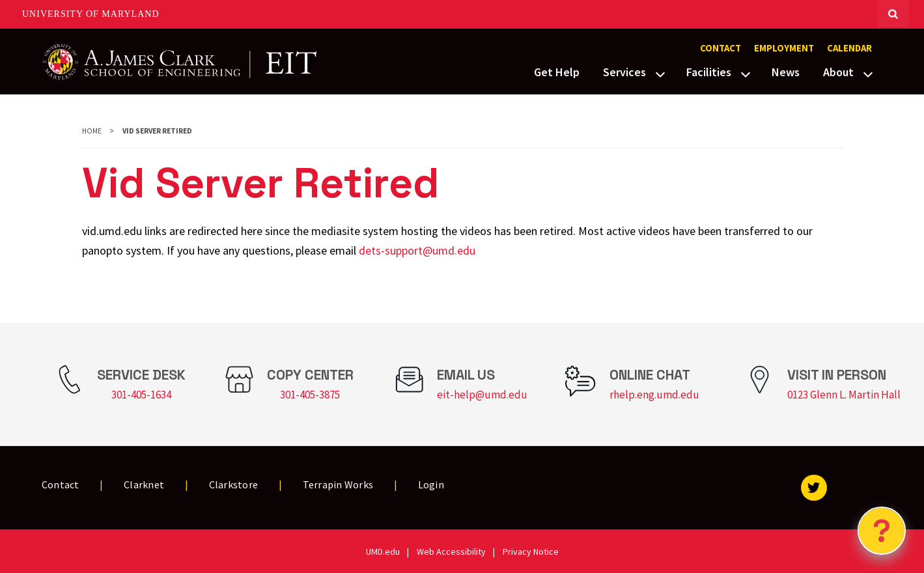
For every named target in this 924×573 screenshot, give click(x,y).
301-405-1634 (141, 395)
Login (431, 484)
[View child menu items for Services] (660, 73)
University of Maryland (91, 14)
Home (92, 131)
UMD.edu (383, 552)
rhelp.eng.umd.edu (654, 395)
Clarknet (144, 484)
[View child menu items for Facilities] (746, 73)
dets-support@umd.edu (417, 250)
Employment (784, 48)
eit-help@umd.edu (482, 395)
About (838, 72)
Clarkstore (234, 484)
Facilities (709, 72)
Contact (721, 48)
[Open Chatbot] (882, 531)
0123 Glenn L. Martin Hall (844, 395)
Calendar (849, 48)
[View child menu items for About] (868, 73)
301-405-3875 (310, 395)
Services (624, 72)
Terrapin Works (338, 484)
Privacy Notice (531, 552)
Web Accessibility (451, 552)
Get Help (557, 72)
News (786, 72)
